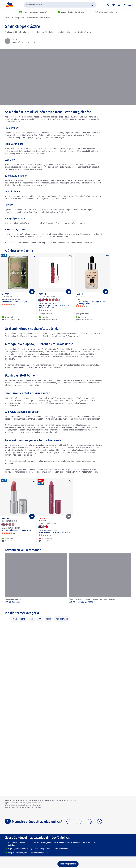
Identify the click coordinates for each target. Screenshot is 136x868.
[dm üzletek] (108, 5)
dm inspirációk (19, 18)
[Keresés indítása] (92, 5)
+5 (59, 300)
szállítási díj (60, 801)
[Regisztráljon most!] (68, 864)
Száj (32, 619)
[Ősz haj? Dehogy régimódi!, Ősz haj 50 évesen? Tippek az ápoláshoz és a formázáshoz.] (100, 580)
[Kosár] (124, 5)
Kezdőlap (8, 18)
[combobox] (60, 5)
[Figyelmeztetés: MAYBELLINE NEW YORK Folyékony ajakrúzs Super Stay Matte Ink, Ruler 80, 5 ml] (45, 314)
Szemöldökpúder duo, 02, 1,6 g (15, 302)
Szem (49, 619)
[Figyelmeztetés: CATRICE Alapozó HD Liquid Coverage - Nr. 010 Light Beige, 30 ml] (82, 314)
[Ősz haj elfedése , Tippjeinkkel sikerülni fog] (36, 580)
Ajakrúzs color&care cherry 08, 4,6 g (17, 530)
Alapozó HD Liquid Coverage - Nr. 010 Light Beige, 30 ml (91, 303)
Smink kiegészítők (19, 619)
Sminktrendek (45, 18)
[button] (130, 5)
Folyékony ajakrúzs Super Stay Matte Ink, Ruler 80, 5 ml (54, 307)
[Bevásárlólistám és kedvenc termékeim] (114, 5)
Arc (40, 619)
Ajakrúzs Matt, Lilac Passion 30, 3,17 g (54, 533)
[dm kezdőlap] (9, 5)
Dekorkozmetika (32, 18)
